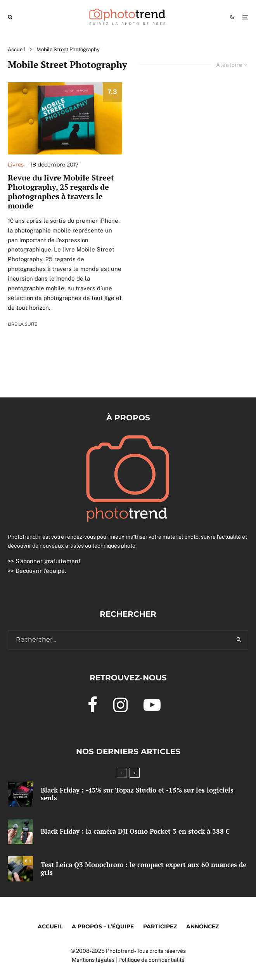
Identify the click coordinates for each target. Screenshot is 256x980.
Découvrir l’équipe (40, 571)
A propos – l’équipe (103, 926)
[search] (239, 640)
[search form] (119, 640)
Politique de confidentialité (151, 960)
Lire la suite (22, 324)
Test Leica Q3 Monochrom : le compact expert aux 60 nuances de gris (144, 869)
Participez (160, 926)
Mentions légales (93, 960)
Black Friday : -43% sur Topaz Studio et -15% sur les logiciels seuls (137, 794)
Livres (16, 165)
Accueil (50, 926)
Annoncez (202, 926)
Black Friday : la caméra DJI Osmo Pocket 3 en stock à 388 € (135, 831)
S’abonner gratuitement (48, 561)
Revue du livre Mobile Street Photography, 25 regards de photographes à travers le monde (61, 192)
